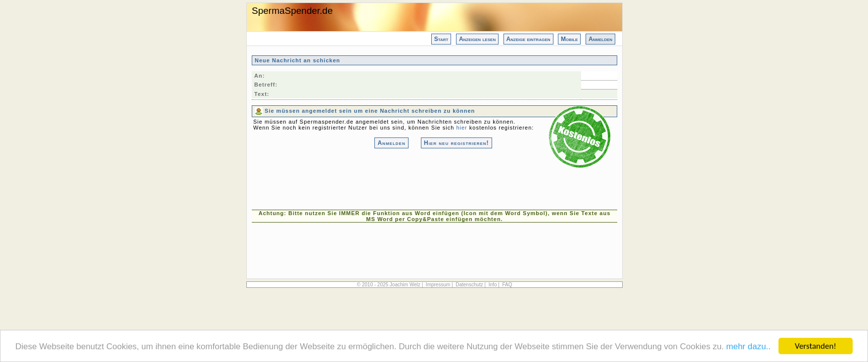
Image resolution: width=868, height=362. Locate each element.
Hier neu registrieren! (457, 143)
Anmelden (600, 39)
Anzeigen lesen (477, 39)
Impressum (438, 285)
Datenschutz (469, 285)
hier (461, 128)
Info (493, 285)
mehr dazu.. (748, 347)
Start (441, 39)
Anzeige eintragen (528, 39)
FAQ (507, 285)
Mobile (569, 39)
